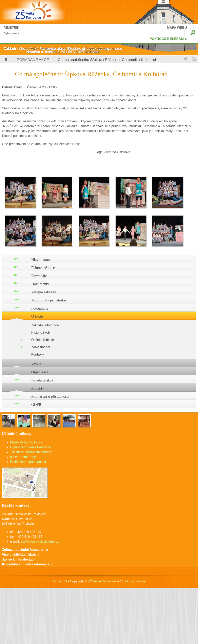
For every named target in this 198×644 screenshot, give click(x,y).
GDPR (36, 404)
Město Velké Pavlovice (26, 442)
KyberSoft (60, 581)
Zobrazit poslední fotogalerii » (25, 550)
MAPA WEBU (177, 28)
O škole (37, 316)
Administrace (136, 581)
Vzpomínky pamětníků (49, 300)
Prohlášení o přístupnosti (50, 396)
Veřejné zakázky (44, 292)
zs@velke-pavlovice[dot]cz (40, 542)
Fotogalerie (40, 308)
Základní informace (45, 325)
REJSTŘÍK (11, 28)
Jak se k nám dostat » (19, 559)
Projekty (38, 388)
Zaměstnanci (41, 347)
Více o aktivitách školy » (21, 555)
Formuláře (39, 276)
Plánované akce (43, 268)
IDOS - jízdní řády (23, 457)
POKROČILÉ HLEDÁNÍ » (168, 39)
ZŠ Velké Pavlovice (102, 581)
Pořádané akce (33, 60)
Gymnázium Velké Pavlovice (31, 447)
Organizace (40, 372)
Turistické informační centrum (31, 452)
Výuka (36, 364)
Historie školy (41, 333)
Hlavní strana (41, 260)
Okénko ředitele (43, 340)
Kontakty (38, 354)
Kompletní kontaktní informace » (27, 564)
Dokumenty (40, 284)
